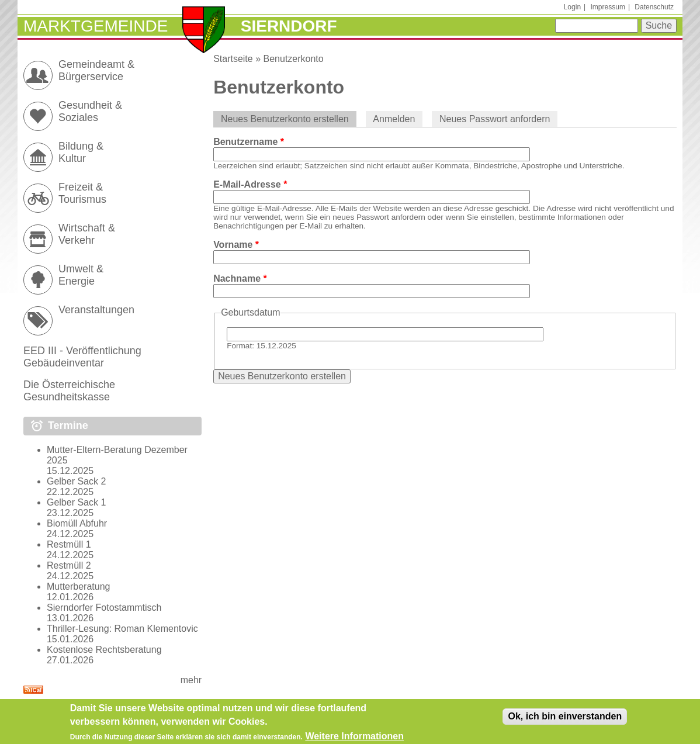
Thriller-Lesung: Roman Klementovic (122, 629)
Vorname (236, 245)
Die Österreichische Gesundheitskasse (69, 391)
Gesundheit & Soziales (90, 111)
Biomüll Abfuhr (77, 523)
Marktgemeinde (96, 26)
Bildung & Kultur (81, 152)
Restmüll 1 (69, 544)
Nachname (240, 278)
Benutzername (249, 142)
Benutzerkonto (294, 59)
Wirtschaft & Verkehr (87, 234)
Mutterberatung (79, 586)
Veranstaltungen (96, 310)
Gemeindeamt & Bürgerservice (96, 70)
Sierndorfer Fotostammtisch (104, 608)
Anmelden (394, 119)
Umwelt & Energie (81, 275)
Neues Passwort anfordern (495, 119)
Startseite (233, 59)
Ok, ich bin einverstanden (565, 720)
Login (572, 7)
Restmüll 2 (69, 565)
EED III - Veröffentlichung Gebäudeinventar (82, 357)
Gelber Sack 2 (76, 481)
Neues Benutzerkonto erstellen (289, 119)
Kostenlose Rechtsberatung (104, 650)
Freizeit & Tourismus (82, 193)
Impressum (608, 7)
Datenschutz (654, 7)
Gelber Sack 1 (76, 502)
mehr (191, 680)
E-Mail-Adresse (250, 184)
